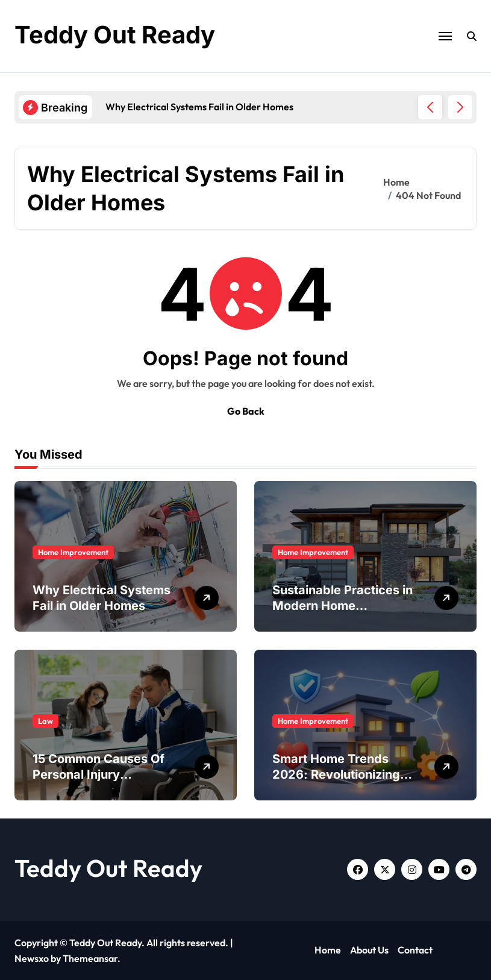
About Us (369, 950)
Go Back (246, 411)
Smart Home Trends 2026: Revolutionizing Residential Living (336, 774)
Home (328, 950)
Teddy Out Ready (115, 35)
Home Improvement (73, 552)
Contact (415, 950)
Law (45, 721)
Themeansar (90, 958)
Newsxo (32, 958)
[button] (460, 107)
